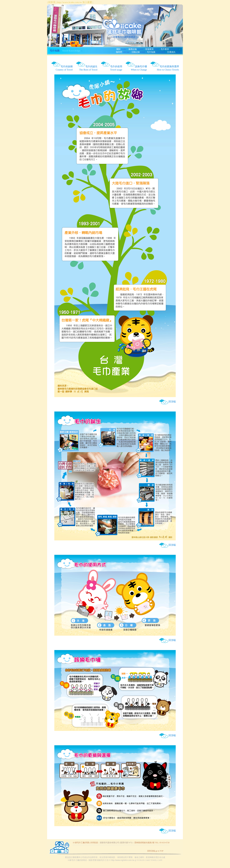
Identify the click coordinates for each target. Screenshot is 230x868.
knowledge (156, 52)
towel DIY (169, 49)
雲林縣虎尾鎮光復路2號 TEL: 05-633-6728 (152, 843)
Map (173, 52)
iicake (121, 49)
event (138, 52)
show (152, 49)
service (136, 49)
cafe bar (123, 52)
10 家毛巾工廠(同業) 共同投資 (85, 843)
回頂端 (167, 402)
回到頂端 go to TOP (155, 851)
